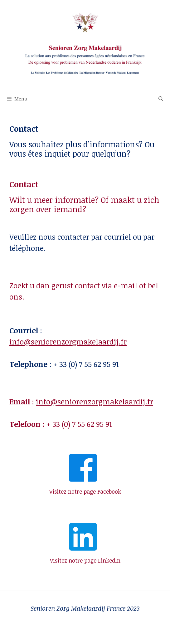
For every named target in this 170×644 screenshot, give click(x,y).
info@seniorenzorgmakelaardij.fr (68, 342)
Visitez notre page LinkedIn (85, 560)
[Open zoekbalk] (161, 99)
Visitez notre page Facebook (85, 491)
